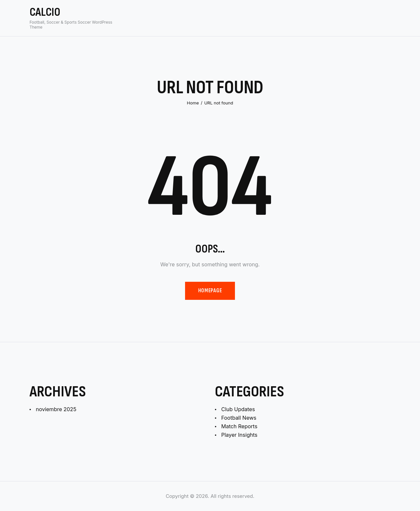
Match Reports (239, 426)
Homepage (210, 291)
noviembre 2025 (56, 409)
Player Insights (239, 435)
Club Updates (238, 409)
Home (193, 103)
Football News (239, 418)
